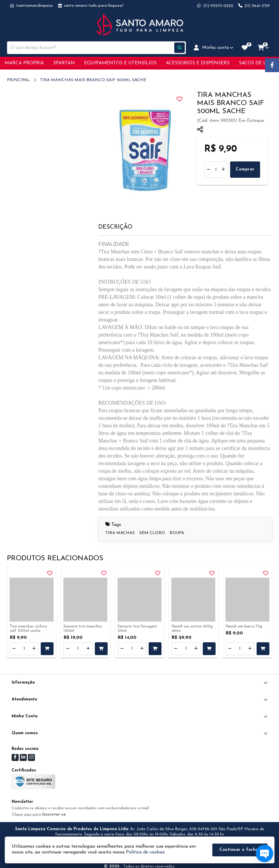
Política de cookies (145, 852)
